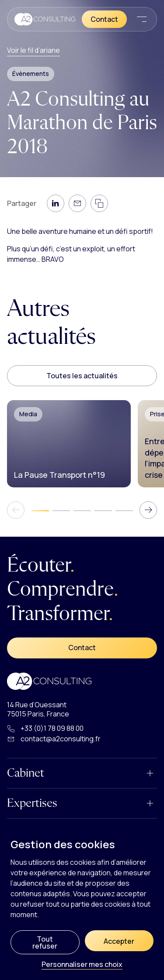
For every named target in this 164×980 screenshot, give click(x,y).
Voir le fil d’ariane (33, 50)
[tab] (40, 511)
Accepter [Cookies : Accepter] (119, 941)
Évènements (31, 74)
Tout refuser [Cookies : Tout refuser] (45, 942)
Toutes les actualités (82, 376)
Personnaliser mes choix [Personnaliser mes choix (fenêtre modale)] (82, 965)
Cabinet (26, 773)
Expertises (32, 803)
